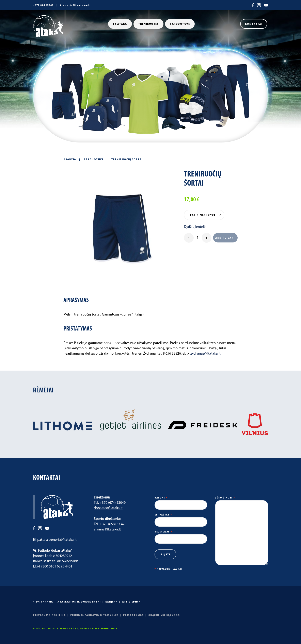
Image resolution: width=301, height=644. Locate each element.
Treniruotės (149, 24)
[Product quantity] (198, 238)
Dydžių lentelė (195, 227)
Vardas (181, 501)
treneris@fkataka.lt (75, 5)
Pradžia (70, 159)
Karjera (112, 602)
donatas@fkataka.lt (108, 508)
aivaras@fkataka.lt (107, 530)
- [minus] (189, 238)
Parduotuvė (180, 24)
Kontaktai (254, 24)
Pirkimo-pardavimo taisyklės (94, 615)
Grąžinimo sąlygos (164, 615)
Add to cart (225, 238)
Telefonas (181, 535)
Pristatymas (133, 615)
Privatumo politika (49, 615)
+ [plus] (207, 238)
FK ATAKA (120, 24)
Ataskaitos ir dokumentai (79, 602)
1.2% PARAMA (43, 602)
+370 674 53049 (43, 5)
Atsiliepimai (132, 602)
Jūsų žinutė (242, 531)
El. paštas (181, 518)
